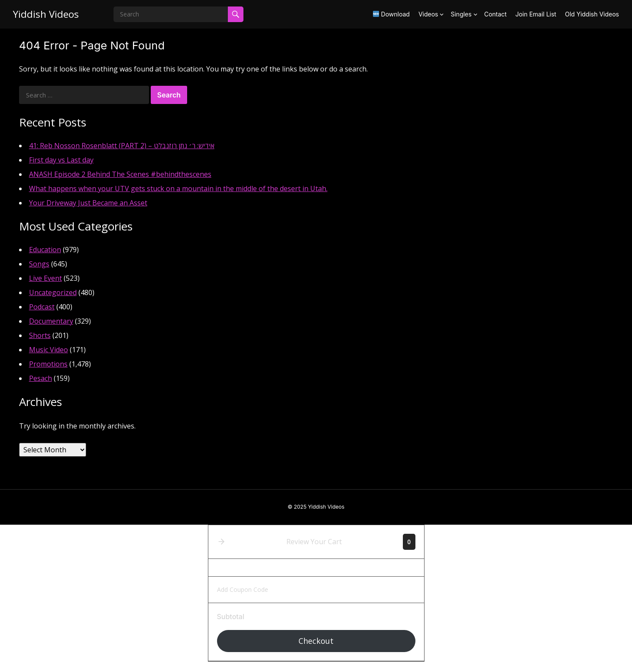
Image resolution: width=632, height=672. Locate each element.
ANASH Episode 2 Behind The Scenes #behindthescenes (120, 174)
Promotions (48, 364)
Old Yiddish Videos (592, 14)
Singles (461, 14)
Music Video (49, 350)
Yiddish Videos (46, 14)
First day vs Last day (61, 160)
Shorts (40, 335)
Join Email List (536, 14)
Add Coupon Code (243, 589)
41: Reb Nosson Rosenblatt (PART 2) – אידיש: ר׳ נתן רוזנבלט (122, 146)
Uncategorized (53, 292)
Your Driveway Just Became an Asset (88, 203)
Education (45, 250)
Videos (428, 14)
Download (391, 14)
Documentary (51, 321)
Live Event (45, 278)
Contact (496, 14)
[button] (221, 542)
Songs (39, 264)
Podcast (42, 307)
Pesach (41, 378)
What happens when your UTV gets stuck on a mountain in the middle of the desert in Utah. (178, 188)
